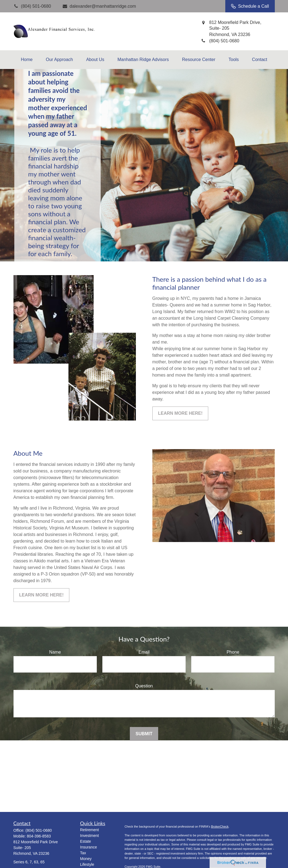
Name (55, 652)
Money (86, 859)
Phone (233, 652)
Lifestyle (87, 864)
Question (144, 686)
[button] (27, 60)
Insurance (88, 847)
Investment (89, 836)
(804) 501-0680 (39, 830)
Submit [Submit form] (144, 734)
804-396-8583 (39, 836)
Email (144, 652)
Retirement (89, 830)
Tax (83, 853)
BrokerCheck (220, 826)
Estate (86, 841)
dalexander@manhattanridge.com (99, 6)
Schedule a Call (250, 6)
